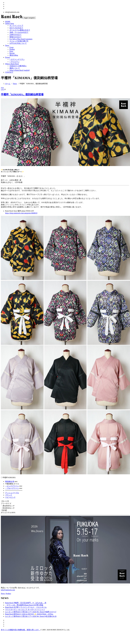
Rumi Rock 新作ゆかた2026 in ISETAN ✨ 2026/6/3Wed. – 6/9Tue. (29, 614)
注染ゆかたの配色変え (18, 66)
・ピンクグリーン (12, 486)
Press (11, 51)
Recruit (12, 53)
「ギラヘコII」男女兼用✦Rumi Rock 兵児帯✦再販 (24, 605)
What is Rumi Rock (12, 64)
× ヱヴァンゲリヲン (17, 59)
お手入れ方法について (18, 43)
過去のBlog (14, 55)
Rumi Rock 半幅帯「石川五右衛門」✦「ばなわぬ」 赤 (26, 603)
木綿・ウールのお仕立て (19, 32)
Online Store (10, 23)
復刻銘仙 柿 (10, 481)
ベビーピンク (10, 497)
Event (11, 47)
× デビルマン (14, 62)
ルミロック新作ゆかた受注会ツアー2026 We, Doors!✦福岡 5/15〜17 (31, 612)
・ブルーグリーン (12, 488)
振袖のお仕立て (15, 37)
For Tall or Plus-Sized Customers (21, 39)
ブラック (9, 495)
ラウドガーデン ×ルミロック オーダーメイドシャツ (25, 610)
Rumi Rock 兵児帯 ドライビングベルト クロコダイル (26, 607)
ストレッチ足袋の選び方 (19, 41)
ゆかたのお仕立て (16, 28)
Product (12, 49)
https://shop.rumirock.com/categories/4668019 (21, 213)
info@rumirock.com (8, 590)
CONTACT (9, 72)
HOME (8, 22)
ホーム (8, 84)
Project (8, 57)
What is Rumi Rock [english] (20, 70)
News (7, 45)
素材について (15, 68)
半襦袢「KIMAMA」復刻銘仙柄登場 (33, 84)
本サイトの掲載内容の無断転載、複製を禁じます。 (21, 630)
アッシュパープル (12, 493)
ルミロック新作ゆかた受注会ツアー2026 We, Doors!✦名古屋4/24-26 (31, 616)
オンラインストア (16, 26)
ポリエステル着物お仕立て (20, 30)
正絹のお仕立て (15, 35)
